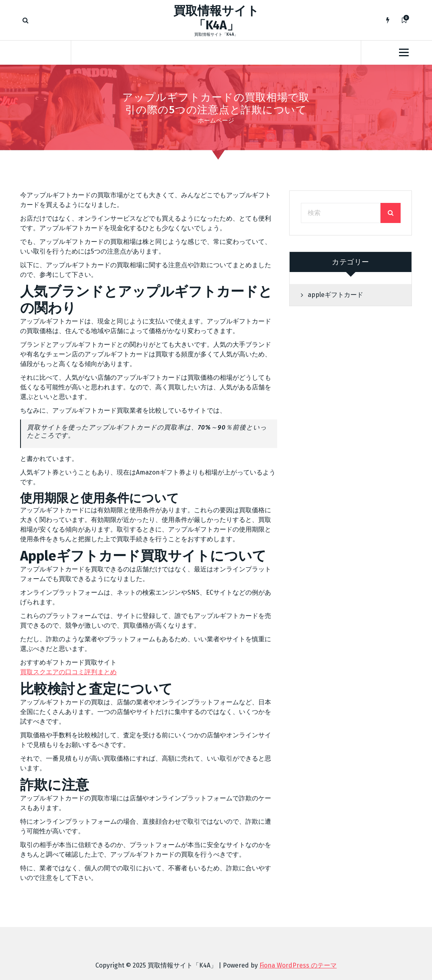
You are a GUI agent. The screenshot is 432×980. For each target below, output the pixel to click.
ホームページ (216, 121)
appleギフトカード (335, 295)
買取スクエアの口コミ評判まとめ (68, 672)
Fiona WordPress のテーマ (298, 965)
